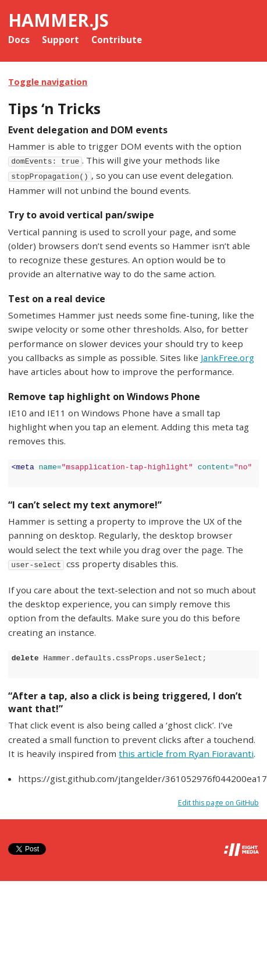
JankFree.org (227, 358)
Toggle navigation (48, 82)
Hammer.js (58, 20)
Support (60, 40)
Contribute (117, 40)
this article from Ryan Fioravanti (186, 753)
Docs (19, 40)
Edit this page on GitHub (218, 803)
